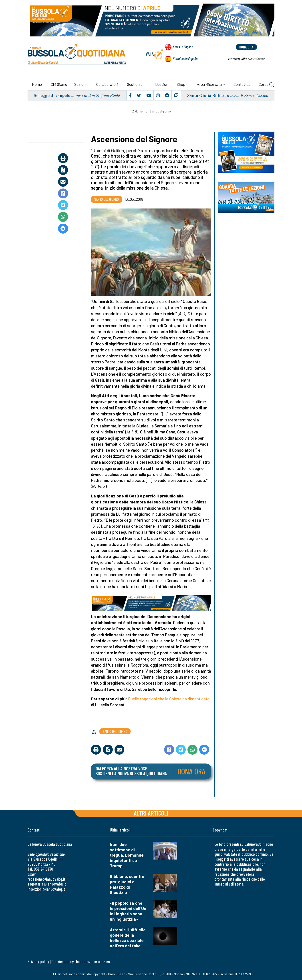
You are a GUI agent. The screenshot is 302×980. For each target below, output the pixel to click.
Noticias (185, 59)
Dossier (161, 84)
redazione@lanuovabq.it (46, 879)
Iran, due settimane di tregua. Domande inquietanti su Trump (127, 855)
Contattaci (243, 84)
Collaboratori (107, 84)
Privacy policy (38, 961)
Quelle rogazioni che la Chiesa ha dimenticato (169, 699)
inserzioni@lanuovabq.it (46, 889)
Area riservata (209, 84)
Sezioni (80, 84)
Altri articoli (151, 813)
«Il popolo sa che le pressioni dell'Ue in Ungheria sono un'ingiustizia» (128, 911)
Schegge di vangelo (53, 95)
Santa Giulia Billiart (206, 95)
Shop (181, 84)
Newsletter (246, 59)
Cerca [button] (267, 85)
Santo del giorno (160, 111)
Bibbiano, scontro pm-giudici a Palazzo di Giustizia (127, 884)
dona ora (246, 47)
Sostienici (135, 84)
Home (37, 84)
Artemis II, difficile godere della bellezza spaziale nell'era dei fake (128, 938)
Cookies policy (62, 961)
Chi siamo (59, 84)
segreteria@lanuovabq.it (47, 884)
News (182, 48)
